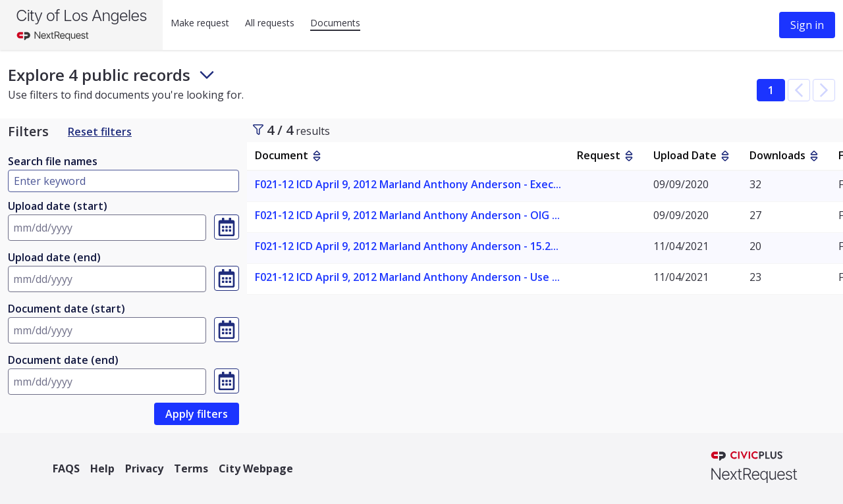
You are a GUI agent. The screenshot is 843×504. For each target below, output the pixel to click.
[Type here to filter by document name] (123, 181)
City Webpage (256, 468)
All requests (270, 23)
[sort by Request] (629, 156)
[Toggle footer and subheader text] (207, 75)
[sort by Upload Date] (725, 156)
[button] (799, 90)
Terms (191, 468)
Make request (200, 23)
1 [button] (771, 90)
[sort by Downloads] (814, 156)
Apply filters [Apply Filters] (197, 414)
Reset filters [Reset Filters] (100, 132)
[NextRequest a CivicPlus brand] (754, 468)
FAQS (66, 468)
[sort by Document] (317, 156)
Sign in (807, 25)
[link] (197, 414)
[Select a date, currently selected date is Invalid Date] (227, 227)
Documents (335, 23)
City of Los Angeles (81, 15)
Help (102, 468)
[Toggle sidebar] (258, 130)
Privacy (144, 468)
